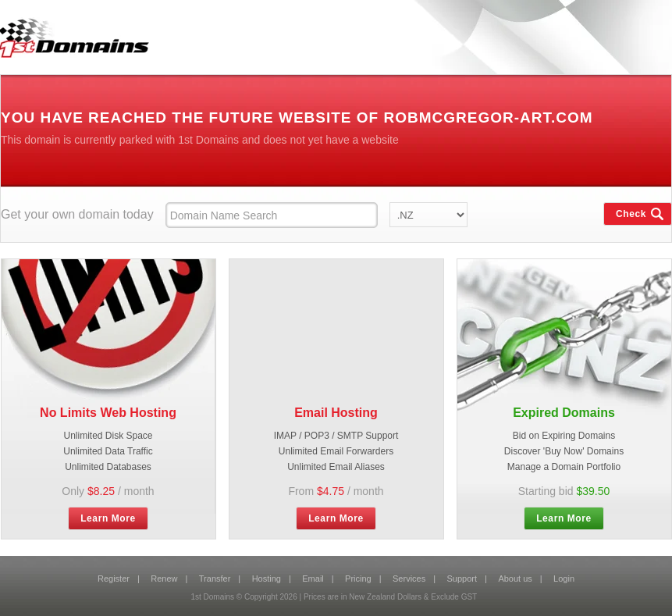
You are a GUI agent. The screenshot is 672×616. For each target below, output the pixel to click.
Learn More (108, 518)
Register (114, 579)
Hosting (267, 579)
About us (515, 579)
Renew (164, 579)
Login (564, 579)
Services (409, 579)
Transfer (215, 579)
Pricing (358, 579)
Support (462, 579)
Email (313, 579)
